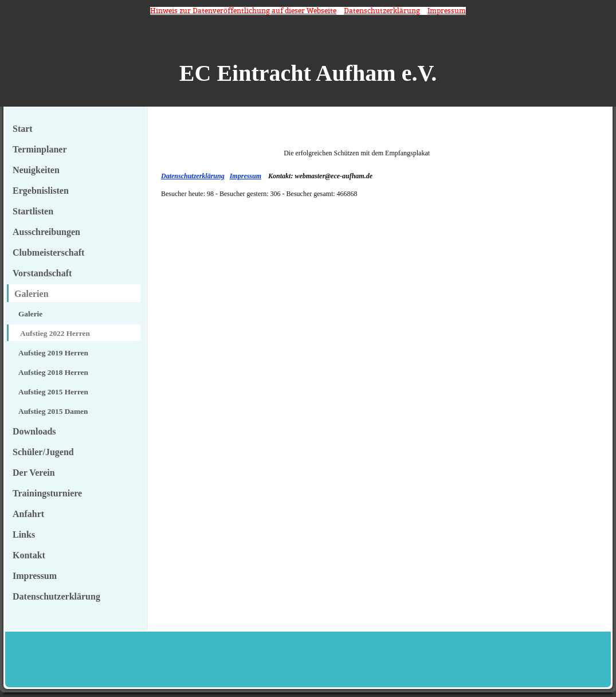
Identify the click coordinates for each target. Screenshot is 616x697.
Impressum (246, 176)
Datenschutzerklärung (193, 176)
